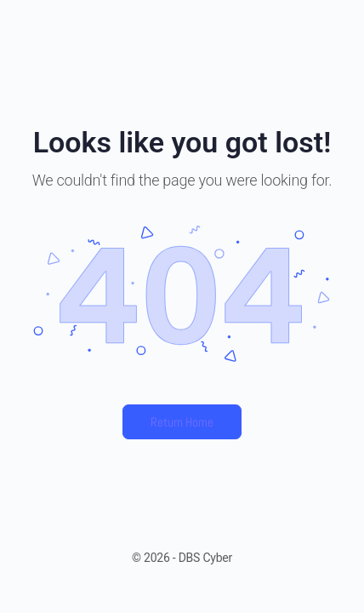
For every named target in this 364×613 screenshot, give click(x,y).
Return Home (182, 422)
